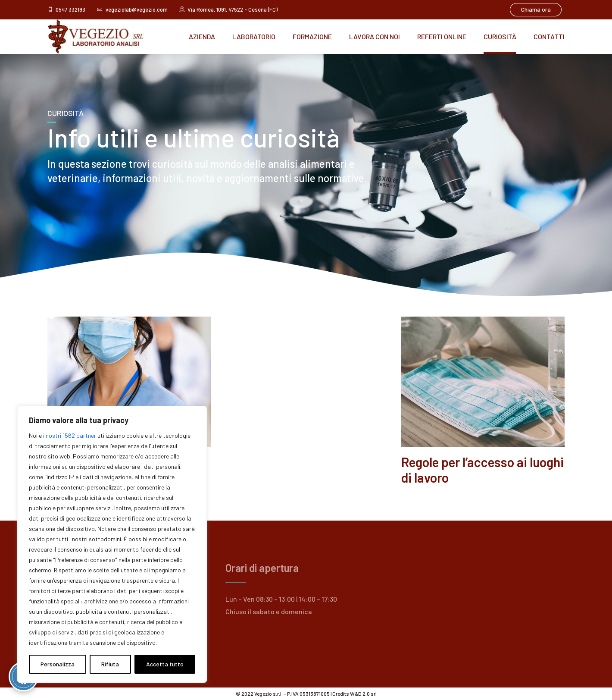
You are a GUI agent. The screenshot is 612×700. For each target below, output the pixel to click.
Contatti (549, 36)
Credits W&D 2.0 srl (354, 694)
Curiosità (500, 36)
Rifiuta (110, 664)
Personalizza (58, 664)
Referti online (442, 36)
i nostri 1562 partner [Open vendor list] (70, 435)
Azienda (202, 36)
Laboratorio (254, 36)
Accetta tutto (165, 664)
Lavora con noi (375, 36)
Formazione (312, 36)
